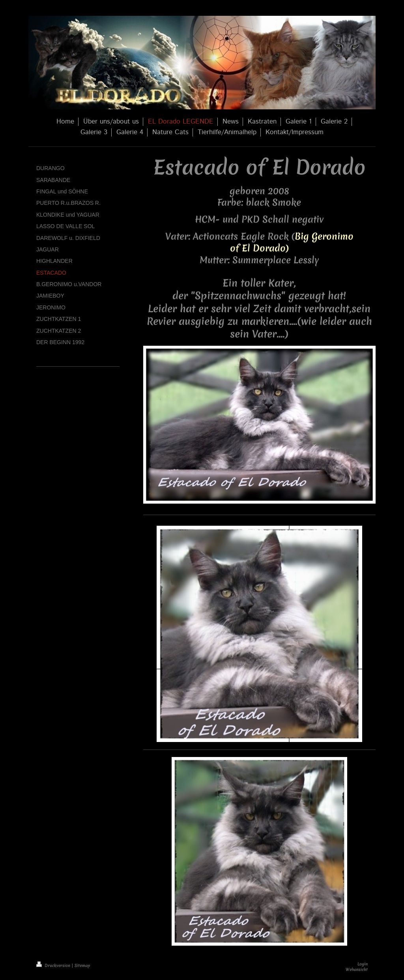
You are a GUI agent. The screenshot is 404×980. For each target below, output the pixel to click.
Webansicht (357, 969)
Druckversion (54, 965)
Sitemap (82, 965)
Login (363, 964)
